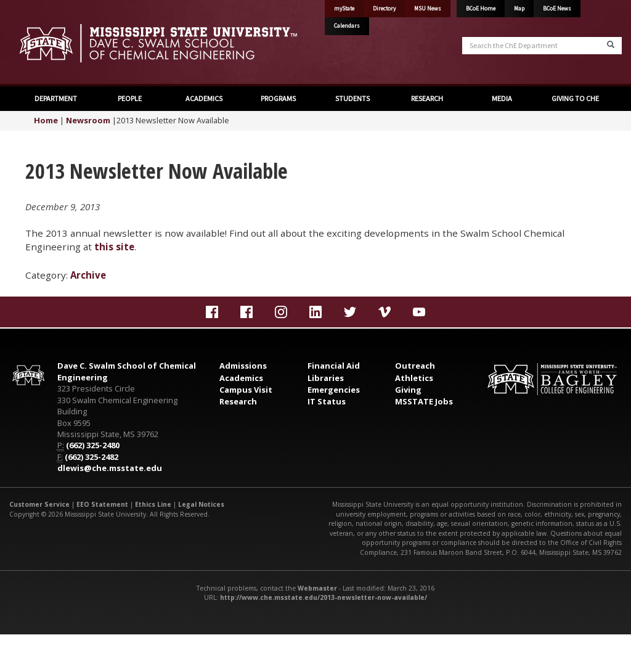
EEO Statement (102, 504)
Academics (241, 378)
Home (46, 120)
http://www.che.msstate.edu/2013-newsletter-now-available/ (324, 597)
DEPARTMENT (56, 98)
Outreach (415, 366)
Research (238, 401)
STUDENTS (352, 98)
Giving (408, 390)
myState (344, 9)
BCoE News (557, 9)
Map (519, 9)
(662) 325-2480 (93, 445)
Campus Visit (246, 390)
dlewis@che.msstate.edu (110, 468)
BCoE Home (481, 9)
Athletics (414, 378)
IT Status (327, 401)
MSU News (428, 9)
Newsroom (88, 120)
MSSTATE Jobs (424, 401)
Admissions (243, 366)
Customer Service (39, 504)
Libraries (326, 378)
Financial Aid (334, 366)
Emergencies (334, 390)
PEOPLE (130, 98)
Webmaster (317, 588)
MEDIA (501, 98)
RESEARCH (427, 98)
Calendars (347, 26)
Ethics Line (153, 504)
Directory (384, 9)
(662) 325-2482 (92, 457)
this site (114, 247)
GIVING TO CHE (575, 98)
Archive (88, 275)
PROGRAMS (278, 98)
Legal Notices (201, 504)
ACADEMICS (204, 98)
